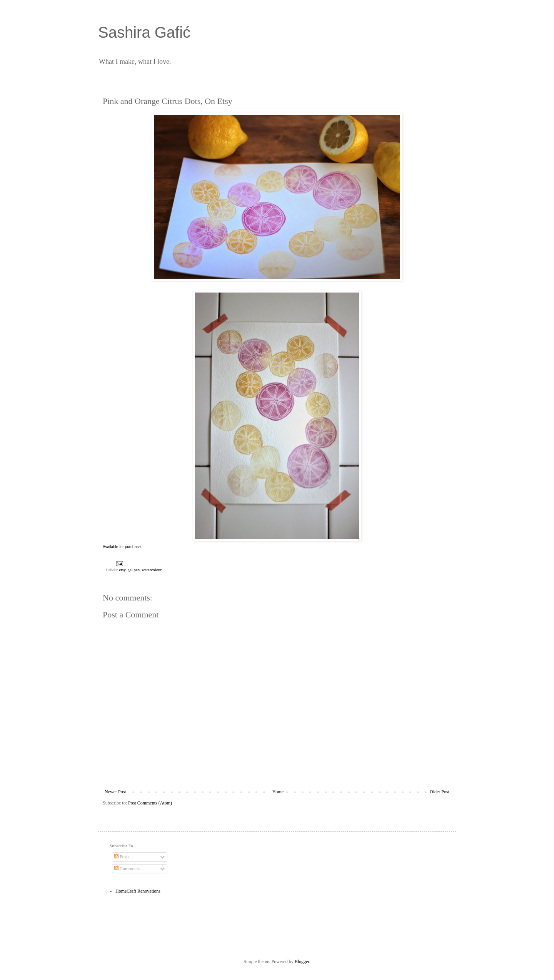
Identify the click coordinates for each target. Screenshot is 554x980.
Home (278, 792)
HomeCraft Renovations (138, 891)
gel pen (134, 570)
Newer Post (115, 792)
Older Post (440, 792)
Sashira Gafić (144, 32)
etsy (122, 570)
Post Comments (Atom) (150, 803)
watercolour (152, 570)
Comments (127, 869)
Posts (122, 857)
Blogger (302, 962)
